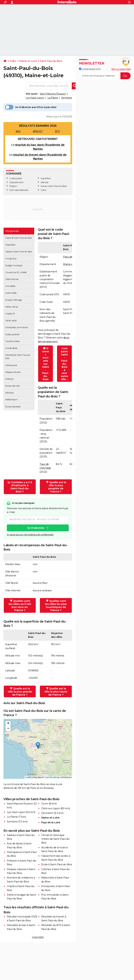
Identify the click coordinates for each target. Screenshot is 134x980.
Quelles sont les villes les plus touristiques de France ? (56, 606)
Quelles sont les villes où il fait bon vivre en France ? (20, 606)
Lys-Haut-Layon (35, 98)
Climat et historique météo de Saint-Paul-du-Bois (56, 839)
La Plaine (53, 98)
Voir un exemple (121, 69)
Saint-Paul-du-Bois (51, 61)
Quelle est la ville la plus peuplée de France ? (56, 487)
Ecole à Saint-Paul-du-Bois (57, 864)
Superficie (46, 178)
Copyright (38, 937)
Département (16, 182)
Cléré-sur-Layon (51, 808)
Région (13, 186)
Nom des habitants (19, 190)
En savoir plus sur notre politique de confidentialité (30, 535)
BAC (18, 131)
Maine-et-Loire (28, 61)
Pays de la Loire (51, 822)
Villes (13, 61)
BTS (57, 131)
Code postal (16, 178)
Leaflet (29, 777)
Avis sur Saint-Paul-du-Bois (54, 186)
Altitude (44, 182)
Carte (43, 190)
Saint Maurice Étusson (53, 94)
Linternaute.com (90, 69)
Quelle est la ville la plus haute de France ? (56, 692)
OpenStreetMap (52, 777)
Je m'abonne (36, 528)
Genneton (47, 813)
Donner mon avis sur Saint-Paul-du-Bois (46, 364)
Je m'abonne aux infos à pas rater (31, 107)
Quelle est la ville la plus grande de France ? (20, 692)
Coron (45, 804)
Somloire (67, 98)
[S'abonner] (105, 76)
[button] (38, 745)
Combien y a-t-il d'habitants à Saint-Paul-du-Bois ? (20, 487)
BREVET (38, 131)
